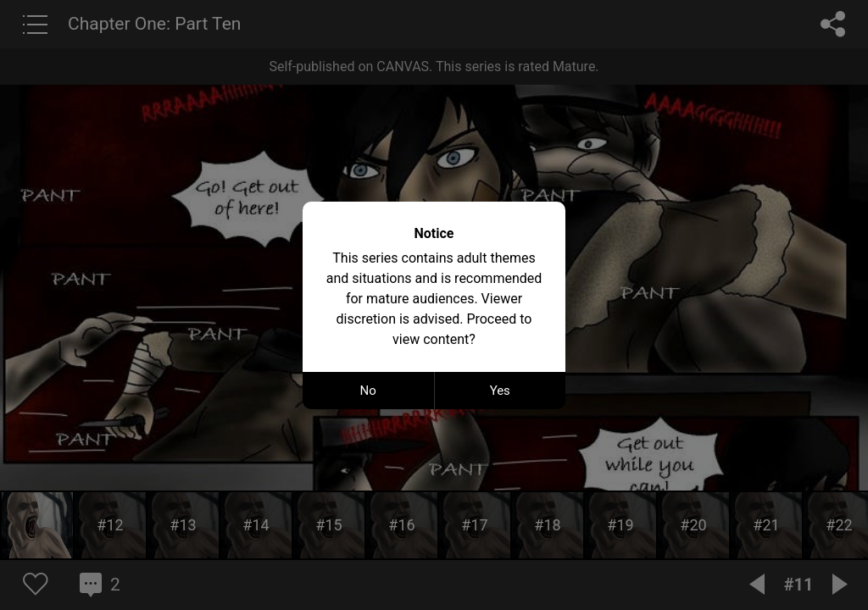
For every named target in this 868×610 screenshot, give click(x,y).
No (368, 391)
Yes (500, 391)
